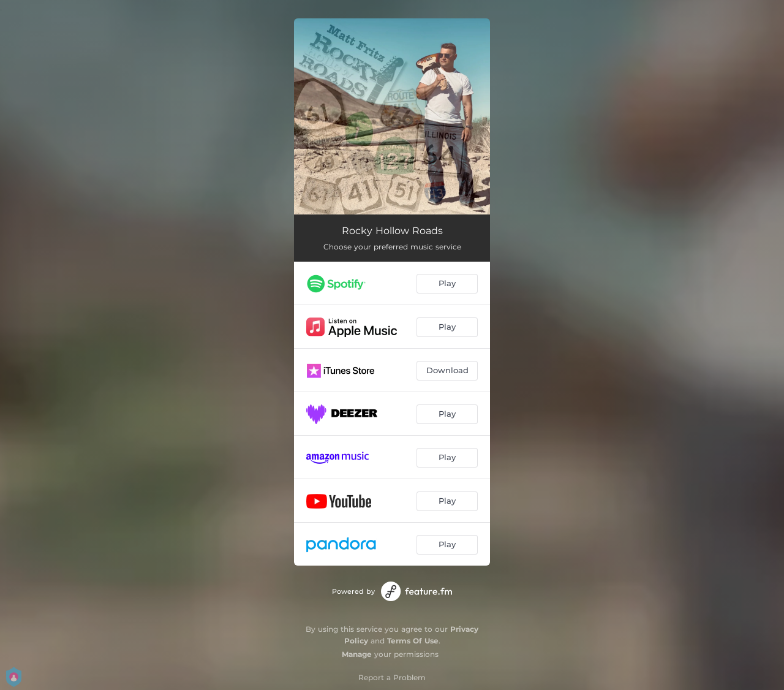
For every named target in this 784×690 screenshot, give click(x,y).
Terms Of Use (413, 641)
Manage (357, 654)
